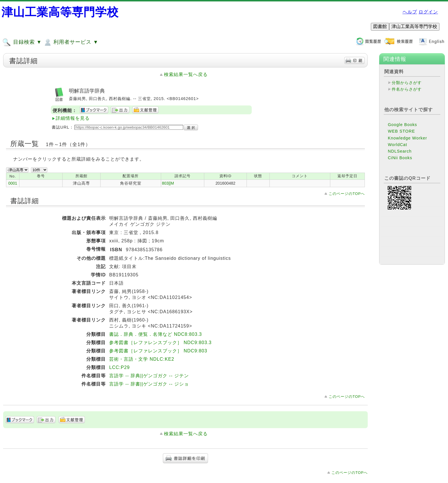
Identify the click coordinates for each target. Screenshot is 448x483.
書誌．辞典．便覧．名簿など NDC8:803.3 (156, 334)
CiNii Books (400, 158)
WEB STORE (401, 131)
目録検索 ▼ (22, 42)
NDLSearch (400, 151)
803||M (168, 183)
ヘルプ (410, 12)
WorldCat (397, 145)
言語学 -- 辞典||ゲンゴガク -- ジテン (149, 376)
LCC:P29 (119, 367)
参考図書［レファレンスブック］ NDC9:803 (158, 351)
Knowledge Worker (407, 138)
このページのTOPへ (347, 194)
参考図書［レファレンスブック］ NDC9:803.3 (160, 343)
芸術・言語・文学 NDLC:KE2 (142, 359)
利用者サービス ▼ (71, 42)
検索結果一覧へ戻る (186, 74)
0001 (13, 183)
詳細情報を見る (73, 118)
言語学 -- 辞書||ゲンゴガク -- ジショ (149, 384)
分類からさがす (407, 83)
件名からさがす (407, 89)
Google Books (402, 125)
